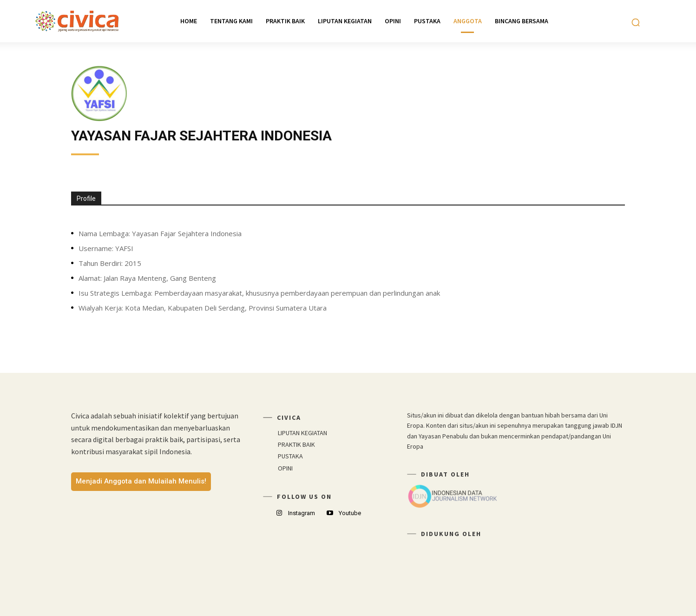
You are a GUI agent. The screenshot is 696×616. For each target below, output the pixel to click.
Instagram (302, 513)
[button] (636, 22)
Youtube (350, 513)
